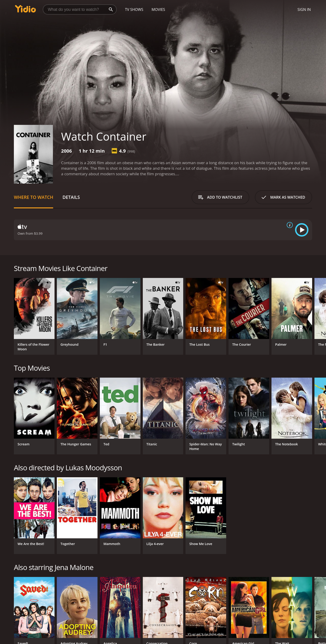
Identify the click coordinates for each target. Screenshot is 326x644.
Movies (158, 9)
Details (71, 197)
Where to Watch (34, 197)
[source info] (289, 225)
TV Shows (134, 9)
